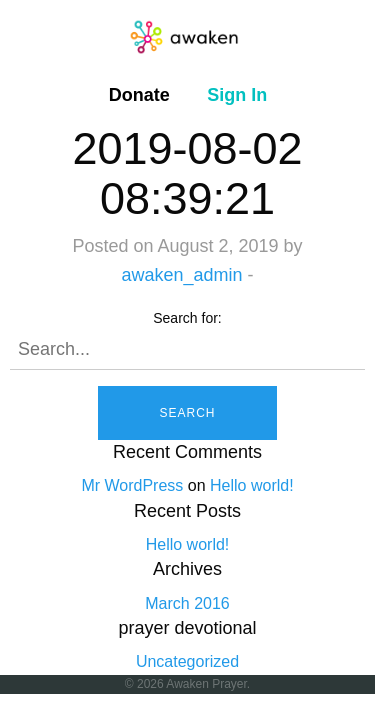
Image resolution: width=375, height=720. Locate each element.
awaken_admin (181, 275)
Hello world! (252, 485)
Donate (139, 95)
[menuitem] (139, 95)
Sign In (237, 95)
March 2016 (187, 603)
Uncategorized (187, 661)
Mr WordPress (132, 485)
